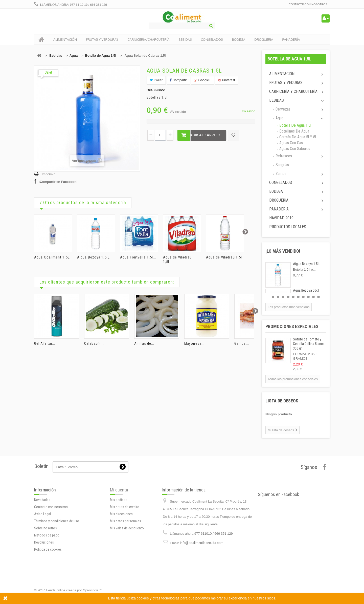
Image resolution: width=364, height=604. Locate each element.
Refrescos (283, 156)
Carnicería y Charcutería (293, 91)
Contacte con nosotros (308, 4)
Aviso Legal (42, 568)
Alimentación (282, 74)
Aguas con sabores (294, 149)
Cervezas (282, 109)
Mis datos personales (126, 558)
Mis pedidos (119, 537)
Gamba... (242, 343)
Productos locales (288, 227)
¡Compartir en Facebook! (58, 182)
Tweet (156, 80)
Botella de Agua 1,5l (100, 56)
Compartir (179, 80)
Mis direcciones (121, 551)
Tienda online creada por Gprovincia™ (74, 590)
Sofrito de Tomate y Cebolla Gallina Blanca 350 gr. (309, 344)
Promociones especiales (292, 326)
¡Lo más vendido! (283, 251)
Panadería (279, 209)
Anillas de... (144, 343)
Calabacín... (94, 343)
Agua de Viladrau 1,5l (224, 257)
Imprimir (48, 174)
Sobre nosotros (45, 582)
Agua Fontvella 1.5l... (138, 257)
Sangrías (282, 165)
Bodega (276, 191)
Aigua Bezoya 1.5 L (93, 257)
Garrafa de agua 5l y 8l (297, 137)
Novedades (42, 554)
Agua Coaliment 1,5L (52, 257)
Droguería (279, 200)
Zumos (280, 174)
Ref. (150, 90)
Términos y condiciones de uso (57, 575)
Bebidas (56, 56)
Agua (74, 56)
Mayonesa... (194, 343)
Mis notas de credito (125, 544)
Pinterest (227, 80)
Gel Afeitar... (45, 343)
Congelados (281, 182)
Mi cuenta (119, 527)
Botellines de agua (294, 131)
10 (318, 297)
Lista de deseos (282, 401)
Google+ (203, 80)
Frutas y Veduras (286, 83)
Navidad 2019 (281, 218)
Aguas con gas (291, 143)
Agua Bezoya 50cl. (306, 290)
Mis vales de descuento (127, 566)
